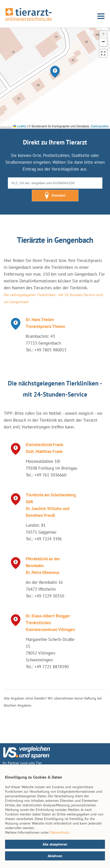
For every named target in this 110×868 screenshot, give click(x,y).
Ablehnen (55, 856)
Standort (55, 196)
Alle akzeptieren (55, 844)
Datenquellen (100, 126)
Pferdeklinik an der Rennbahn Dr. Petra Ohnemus (43, 566)
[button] (55, 72)
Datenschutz (59, 832)
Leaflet (20, 126)
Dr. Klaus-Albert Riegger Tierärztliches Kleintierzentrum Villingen (50, 623)
